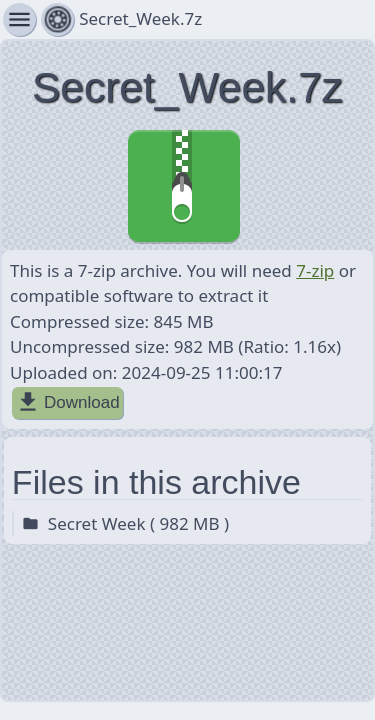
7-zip (315, 270)
